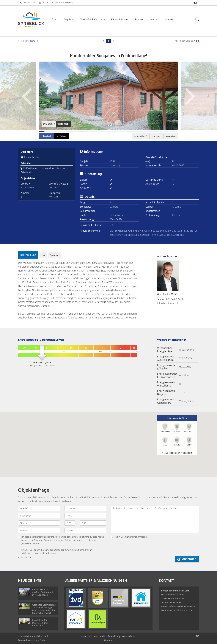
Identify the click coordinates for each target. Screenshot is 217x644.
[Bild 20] (143, 131)
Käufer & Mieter (120, 19)
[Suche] (198, 21)
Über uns (154, 19)
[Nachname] (39, 516)
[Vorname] (85, 508)
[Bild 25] (170, 131)
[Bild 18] (132, 131)
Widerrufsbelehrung (110, 636)
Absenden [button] (189, 559)
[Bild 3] (53, 131)
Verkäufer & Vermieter (93, 19)
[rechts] (114, 41)
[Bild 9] (84, 131)
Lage (43, 255)
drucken (171, 136)
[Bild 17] (127, 131)
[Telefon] (39, 530)
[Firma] (85, 516)
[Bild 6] (68, 131)
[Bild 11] (95, 131)
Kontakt (169, 19)
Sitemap (108, 640)
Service (139, 19)
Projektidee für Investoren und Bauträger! (40, 623)
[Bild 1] (42, 131)
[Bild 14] (111, 131)
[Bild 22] (154, 131)
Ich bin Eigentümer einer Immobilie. (129, 537)
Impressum (86, 636)
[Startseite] (31, 19)
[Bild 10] (90, 131)
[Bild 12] (100, 131)
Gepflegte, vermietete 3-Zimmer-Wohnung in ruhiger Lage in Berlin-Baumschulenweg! (44, 609)
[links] (103, 41)
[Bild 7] (74, 131)
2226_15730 (27, 188)
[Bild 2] (47, 131)
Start (55, 19)
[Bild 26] (175, 131)
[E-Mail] (85, 530)
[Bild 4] (58, 131)
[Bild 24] (164, 131)
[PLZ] (70, 523)
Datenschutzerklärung (44, 537)
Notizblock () (141, 136)
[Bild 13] (106, 131)
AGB (96, 636)
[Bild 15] (116, 131)
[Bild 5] (63, 131)
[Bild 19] (138, 131)
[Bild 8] (79, 131)
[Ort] (93, 523)
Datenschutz (129, 636)
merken (156, 136)
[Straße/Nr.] (39, 523)
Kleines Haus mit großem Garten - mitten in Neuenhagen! (44, 592)
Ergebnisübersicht (28, 41)
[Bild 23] (159, 131)
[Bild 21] (149, 131)
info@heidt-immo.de (168, 303)
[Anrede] (39, 508)
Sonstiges (55, 255)
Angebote (69, 19)
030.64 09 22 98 (29, 3)
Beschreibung (28, 255)
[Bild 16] (122, 131)
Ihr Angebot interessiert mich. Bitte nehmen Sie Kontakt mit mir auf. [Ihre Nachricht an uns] (155, 519)
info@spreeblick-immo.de (182, 606)
